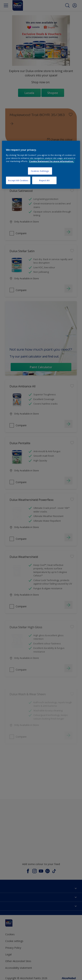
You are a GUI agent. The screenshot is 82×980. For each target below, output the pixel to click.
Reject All (44, 180)
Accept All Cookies (18, 180)
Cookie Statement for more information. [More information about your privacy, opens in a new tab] (51, 161)
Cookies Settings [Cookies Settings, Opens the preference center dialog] (40, 171)
